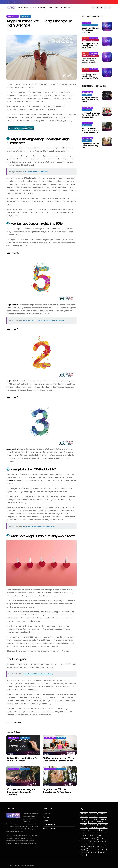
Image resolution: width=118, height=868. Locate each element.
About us (46, 817)
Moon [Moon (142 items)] (91, 836)
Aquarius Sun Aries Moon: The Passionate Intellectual (91, 30)
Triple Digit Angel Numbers (15, 722)
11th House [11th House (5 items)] (94, 819)
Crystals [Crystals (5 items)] (84, 827)
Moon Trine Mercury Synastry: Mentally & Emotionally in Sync (89, 61)
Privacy (16, 2)
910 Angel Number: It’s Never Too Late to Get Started (22, 760)
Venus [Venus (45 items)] (83, 855)
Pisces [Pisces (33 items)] (102, 838)
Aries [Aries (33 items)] (91, 822)
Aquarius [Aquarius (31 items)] (84, 822)
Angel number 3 (13, 449)
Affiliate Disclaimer (49, 825)
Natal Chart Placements (90, 25)
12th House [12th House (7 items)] (103, 819)
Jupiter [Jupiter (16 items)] (90, 830)
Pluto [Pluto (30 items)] (83, 841)
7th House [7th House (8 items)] (93, 816)
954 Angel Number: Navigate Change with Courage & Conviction (21, 792)
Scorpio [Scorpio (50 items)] (102, 844)
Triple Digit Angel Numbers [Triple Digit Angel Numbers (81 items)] (89, 852)
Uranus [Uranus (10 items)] (102, 852)
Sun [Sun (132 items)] (90, 850)
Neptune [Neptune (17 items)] (99, 836)
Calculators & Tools (55, 7)
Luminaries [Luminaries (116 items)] (84, 833)
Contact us (47, 813)
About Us (9, 2)
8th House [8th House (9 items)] (103, 816)
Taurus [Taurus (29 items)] (97, 850)
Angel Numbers (13, 16)
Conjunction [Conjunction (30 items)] (103, 825)
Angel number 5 (13, 305)
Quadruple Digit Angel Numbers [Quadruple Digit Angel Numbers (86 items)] (97, 841)
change (10, 480)
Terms (22, 2)
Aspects (85, 38)
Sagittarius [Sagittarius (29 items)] (85, 844)
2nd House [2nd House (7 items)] (93, 814)
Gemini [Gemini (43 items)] (83, 830)
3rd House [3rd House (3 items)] (102, 814)
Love (35, 7)
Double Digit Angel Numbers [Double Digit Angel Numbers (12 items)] (98, 827)
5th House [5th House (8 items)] (84, 816)
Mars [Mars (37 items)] (105, 833)
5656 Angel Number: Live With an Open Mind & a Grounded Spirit (59, 760)
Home (20, 7)
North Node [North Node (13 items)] (84, 838)
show (30, 128)
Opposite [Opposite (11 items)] (94, 838)
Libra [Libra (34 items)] (102, 830)
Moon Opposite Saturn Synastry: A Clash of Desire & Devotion (90, 46)
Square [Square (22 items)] (83, 850)
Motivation (67, 7)
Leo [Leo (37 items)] (97, 830)
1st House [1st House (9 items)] (84, 814)
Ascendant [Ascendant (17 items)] (100, 822)
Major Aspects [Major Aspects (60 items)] (95, 833)
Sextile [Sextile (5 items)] (83, 847)
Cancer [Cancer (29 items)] (83, 825)
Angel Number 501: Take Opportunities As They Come (57, 791)
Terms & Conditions (49, 828)
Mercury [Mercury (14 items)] (84, 836)
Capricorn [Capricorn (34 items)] (92, 825)
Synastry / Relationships (90, 40)
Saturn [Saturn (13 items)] (94, 844)
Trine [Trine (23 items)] (104, 850)
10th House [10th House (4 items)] (84, 819)
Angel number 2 (13, 381)
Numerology (42, 7)
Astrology (27, 7)
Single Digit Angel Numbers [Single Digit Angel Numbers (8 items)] (96, 847)
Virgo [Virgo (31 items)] (90, 855)
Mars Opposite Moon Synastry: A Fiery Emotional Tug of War (90, 76)
